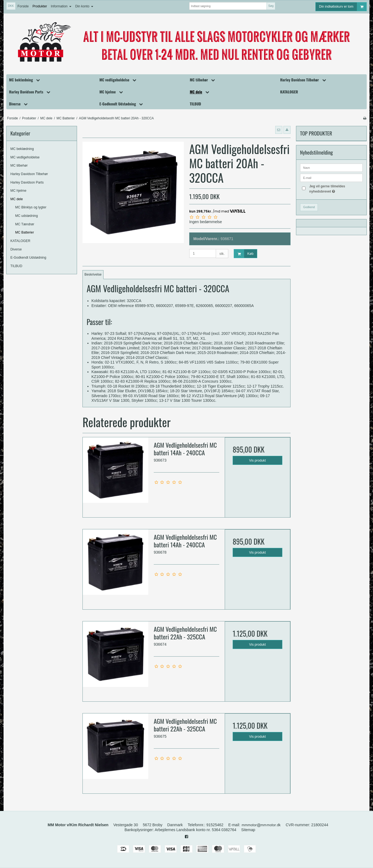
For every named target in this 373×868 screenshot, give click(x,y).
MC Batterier (25, 232)
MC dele (17, 199)
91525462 (215, 825)
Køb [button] (244, 254)
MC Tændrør (25, 224)
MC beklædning (22, 149)
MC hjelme (18, 191)
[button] (279, 130)
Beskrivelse (93, 274)
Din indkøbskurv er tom (343, 7)
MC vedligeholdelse (25, 157)
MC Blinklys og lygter (31, 207)
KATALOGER (20, 241)
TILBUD (16, 266)
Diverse (16, 249)
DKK (11, 6)
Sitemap (248, 830)
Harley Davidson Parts (27, 182)
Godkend (309, 207)
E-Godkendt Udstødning (28, 258)
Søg (271, 6)
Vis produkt (257, 460)
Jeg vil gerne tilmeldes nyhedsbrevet (335, 188)
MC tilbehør (19, 166)
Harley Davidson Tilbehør (29, 174)
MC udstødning (27, 216)
